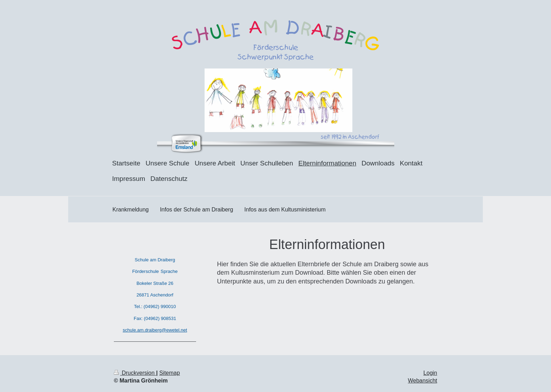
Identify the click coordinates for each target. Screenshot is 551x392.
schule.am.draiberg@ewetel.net (155, 330)
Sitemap (170, 373)
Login (430, 373)
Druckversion (135, 373)
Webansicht (423, 381)
